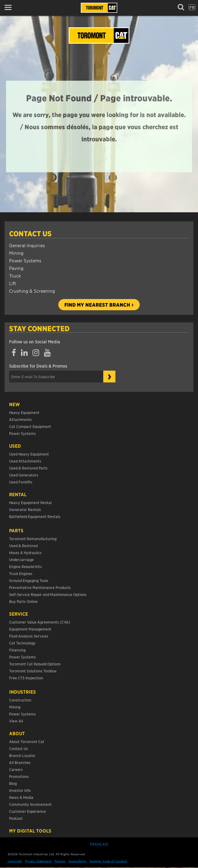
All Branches (20, 762)
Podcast (16, 818)
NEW (14, 404)
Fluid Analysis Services (29, 636)
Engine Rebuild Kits (26, 566)
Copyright (15, 861)
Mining (16, 253)
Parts (16, 530)
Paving (16, 268)
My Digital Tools (30, 831)
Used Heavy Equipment (29, 454)
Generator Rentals (25, 509)
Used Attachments (25, 461)
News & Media (21, 797)
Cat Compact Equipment (30, 426)
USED (15, 446)
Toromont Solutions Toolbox (33, 671)
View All (16, 721)
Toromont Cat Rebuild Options (35, 664)
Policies (60, 861)
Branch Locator (22, 755)
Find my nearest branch (97, 304)
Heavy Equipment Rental (30, 502)
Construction (20, 700)
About (17, 733)
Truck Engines (21, 573)
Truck (15, 276)
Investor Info (20, 790)
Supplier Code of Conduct (108, 861)
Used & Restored (23, 545)
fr (192, 7)
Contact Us (30, 234)
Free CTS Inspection (26, 678)
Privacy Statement (38, 861)
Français (99, 844)
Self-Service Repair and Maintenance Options (48, 594)
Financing (17, 650)
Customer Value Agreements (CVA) (40, 622)
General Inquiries (27, 245)
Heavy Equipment (24, 412)
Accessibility (78, 861)
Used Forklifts (21, 482)
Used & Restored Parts (28, 468)
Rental (18, 494)
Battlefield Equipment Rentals (35, 516)
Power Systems (25, 260)
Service (19, 614)
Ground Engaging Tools (29, 580)
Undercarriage (21, 559)
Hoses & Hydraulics (25, 552)
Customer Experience (27, 811)
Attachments (20, 419)
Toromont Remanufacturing (33, 538)
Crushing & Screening (32, 291)
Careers (16, 769)
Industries (22, 692)
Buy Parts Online (23, 601)
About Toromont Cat (27, 741)
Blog (13, 783)
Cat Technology (22, 643)
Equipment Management (30, 629)
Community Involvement (30, 804)
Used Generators (24, 475)
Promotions (19, 776)
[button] (10, 7)
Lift (13, 283)
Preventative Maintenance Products (40, 587)
